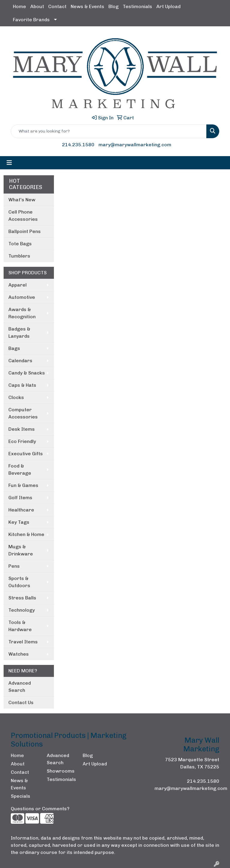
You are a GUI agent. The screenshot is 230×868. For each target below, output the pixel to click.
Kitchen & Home (26, 534)
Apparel (18, 285)
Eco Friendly (22, 441)
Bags (14, 348)
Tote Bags (20, 244)
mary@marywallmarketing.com (135, 145)
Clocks (16, 397)
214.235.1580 (78, 145)
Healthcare (21, 510)
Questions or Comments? (40, 809)
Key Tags (19, 522)
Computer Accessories (23, 413)
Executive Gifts (26, 454)
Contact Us (21, 702)
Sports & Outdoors (19, 582)
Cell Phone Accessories (23, 216)
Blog (114, 6)
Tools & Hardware (20, 626)
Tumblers (19, 256)
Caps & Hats (22, 385)
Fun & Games (23, 485)
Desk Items (22, 429)
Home (19, 6)
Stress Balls (22, 598)
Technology (22, 610)
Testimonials (137, 6)
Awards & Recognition (22, 313)
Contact (57, 6)
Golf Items (20, 498)
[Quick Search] (109, 131)
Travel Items (23, 642)
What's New (22, 200)
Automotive (22, 297)
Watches (19, 654)
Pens (14, 566)
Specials (21, 796)
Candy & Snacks (27, 373)
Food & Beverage (20, 469)
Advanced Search (20, 687)
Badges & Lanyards (19, 332)
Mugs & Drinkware (21, 550)
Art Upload (168, 6)
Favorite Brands (31, 20)
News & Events (87, 6)
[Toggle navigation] (9, 163)
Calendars (20, 361)
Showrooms (61, 771)
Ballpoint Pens (25, 231)
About (37, 6)
